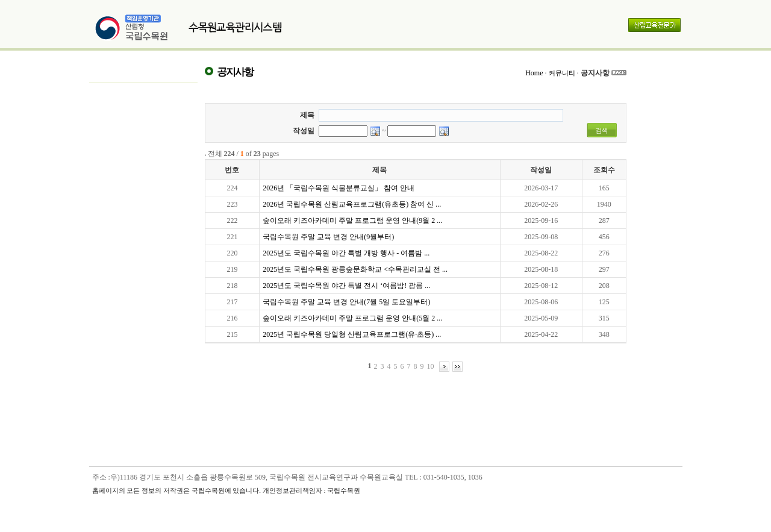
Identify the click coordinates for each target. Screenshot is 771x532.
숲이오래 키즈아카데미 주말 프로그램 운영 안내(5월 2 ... (352, 318)
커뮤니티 (562, 73)
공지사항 (595, 73)
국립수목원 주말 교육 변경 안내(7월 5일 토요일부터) (346, 302)
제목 (307, 115)
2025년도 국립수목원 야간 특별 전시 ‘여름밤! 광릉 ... (346, 286)
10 (431, 366)
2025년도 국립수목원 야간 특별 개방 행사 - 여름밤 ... (346, 253)
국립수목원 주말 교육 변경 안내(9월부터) (328, 237)
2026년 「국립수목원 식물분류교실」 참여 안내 (339, 188)
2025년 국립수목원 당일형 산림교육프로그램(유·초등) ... (352, 334)
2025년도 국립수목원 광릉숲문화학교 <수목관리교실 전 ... (355, 269)
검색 (602, 130)
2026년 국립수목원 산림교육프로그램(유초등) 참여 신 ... (352, 204)
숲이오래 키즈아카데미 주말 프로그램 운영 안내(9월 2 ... (352, 221)
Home (534, 73)
